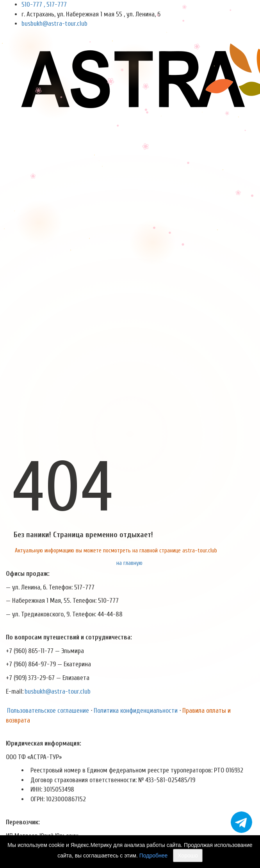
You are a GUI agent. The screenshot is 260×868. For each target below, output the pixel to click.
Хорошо (188, 856)
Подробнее (154, 856)
